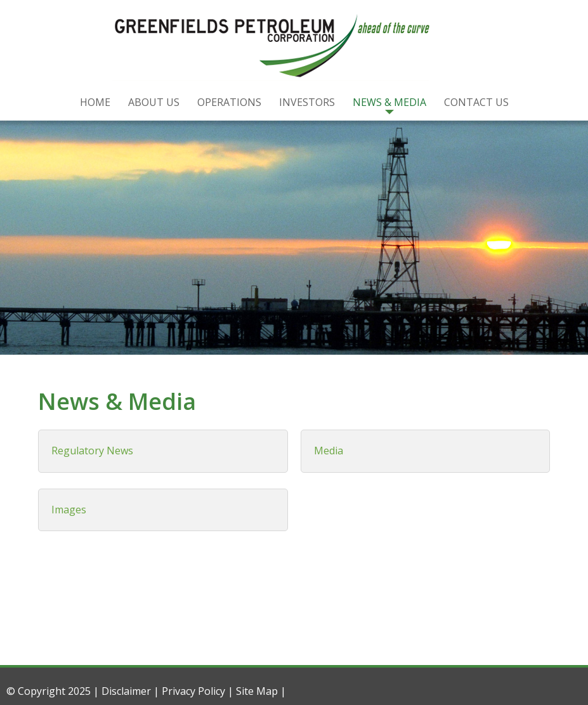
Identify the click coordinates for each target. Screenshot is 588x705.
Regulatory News (92, 451)
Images (69, 510)
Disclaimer (126, 691)
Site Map (257, 691)
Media (329, 451)
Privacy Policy (193, 691)
